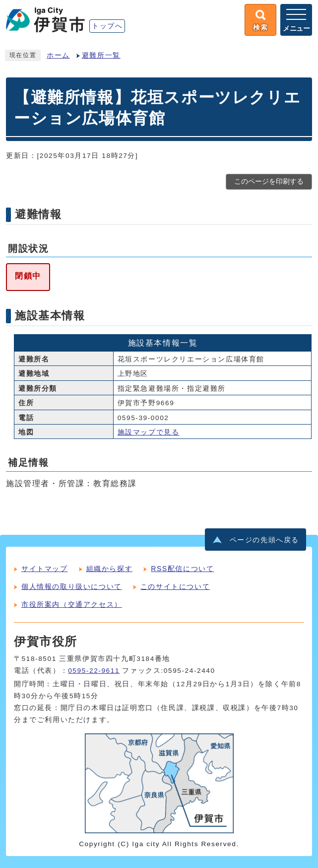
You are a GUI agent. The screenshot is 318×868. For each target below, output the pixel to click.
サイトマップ (45, 569)
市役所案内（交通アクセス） (72, 604)
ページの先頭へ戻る (264, 540)
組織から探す (110, 569)
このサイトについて (175, 586)
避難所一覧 (101, 55)
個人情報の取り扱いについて (72, 586)
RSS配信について (182, 569)
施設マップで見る (149, 432)
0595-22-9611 (94, 671)
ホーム (58, 55)
